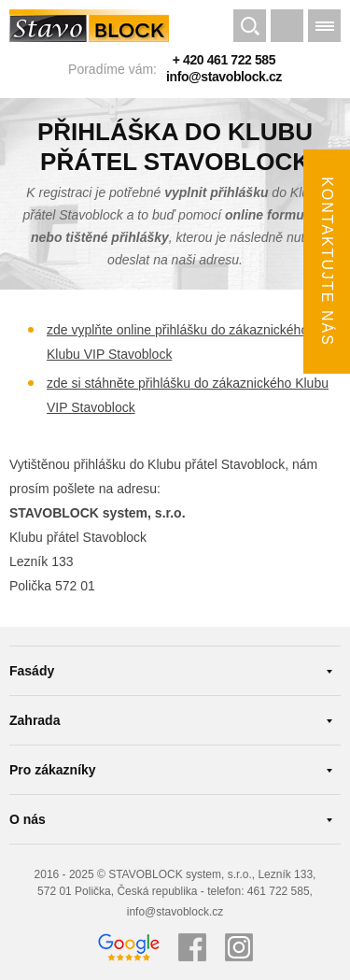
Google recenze (129, 947)
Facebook (192, 947)
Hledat (250, 28)
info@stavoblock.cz (224, 77)
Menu (324, 28)
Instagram (239, 947)
